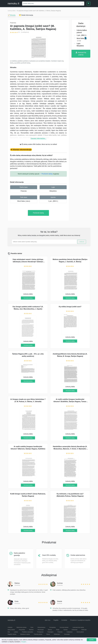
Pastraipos (50, 632)
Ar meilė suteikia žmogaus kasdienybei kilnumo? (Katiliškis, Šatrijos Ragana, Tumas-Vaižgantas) (70, 402)
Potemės (24, 191)
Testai (58, 630)
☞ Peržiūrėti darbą (46, 174)
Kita (9, 632)
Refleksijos (57, 634)
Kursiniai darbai (64, 627)
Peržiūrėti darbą (38, 213)
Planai (48, 634)
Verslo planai (80, 632)
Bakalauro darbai (25, 634)
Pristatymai (40, 632)
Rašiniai (31, 630)
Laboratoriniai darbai (78, 627)
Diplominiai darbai (21, 627)
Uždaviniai (74, 630)
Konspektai (53, 627)
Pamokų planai (38, 634)
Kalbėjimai (69, 632)
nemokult (13, 3)
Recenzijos (41, 630)
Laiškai (16, 632)
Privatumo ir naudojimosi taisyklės (80, 620)
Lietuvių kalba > (12, 11)
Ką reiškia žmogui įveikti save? (70, 307)
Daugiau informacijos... (38, 138)
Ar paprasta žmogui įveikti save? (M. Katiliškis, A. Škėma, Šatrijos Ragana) (39, 11)
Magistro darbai (12, 634)
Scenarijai (67, 634)
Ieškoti (82, 242)
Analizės (10, 627)
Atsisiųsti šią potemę (81, 54)
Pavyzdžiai (22, 630)
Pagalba (56, 620)
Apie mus (48, 620)
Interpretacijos (41, 627)
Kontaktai (64, 620)
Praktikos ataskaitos (28, 632)
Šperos (50, 630)
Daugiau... (24, 642)
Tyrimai (65, 630)
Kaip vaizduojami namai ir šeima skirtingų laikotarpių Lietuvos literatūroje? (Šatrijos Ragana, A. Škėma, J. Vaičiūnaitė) (28, 262)
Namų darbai (11, 630)
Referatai (84, 630)
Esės (32, 627)
